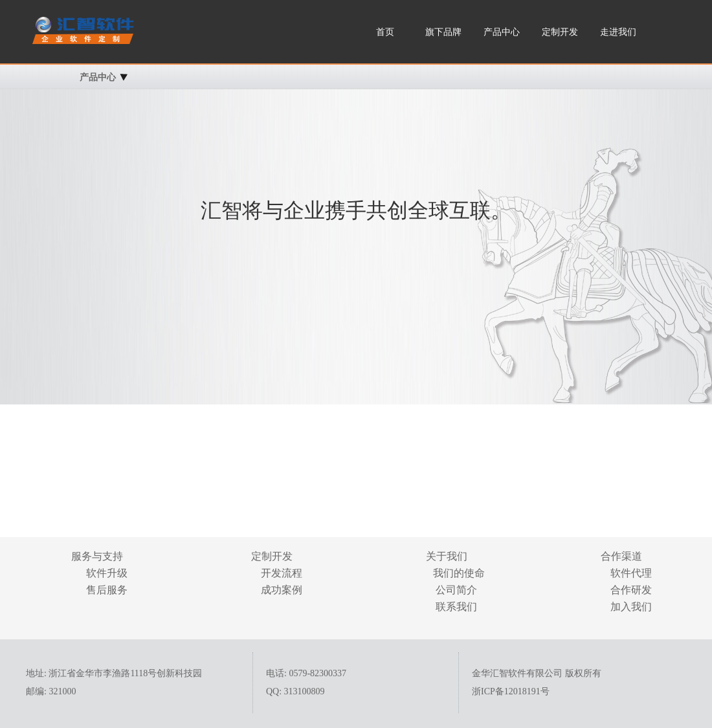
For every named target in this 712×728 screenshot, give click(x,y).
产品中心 (502, 32)
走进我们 (618, 32)
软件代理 (631, 573)
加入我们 (631, 607)
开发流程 (282, 573)
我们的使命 (456, 573)
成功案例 (282, 590)
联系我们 (456, 607)
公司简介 (456, 590)
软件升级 (107, 573)
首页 (385, 32)
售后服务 (107, 590)
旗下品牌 (443, 32)
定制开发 (560, 32)
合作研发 (631, 590)
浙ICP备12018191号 (511, 691)
